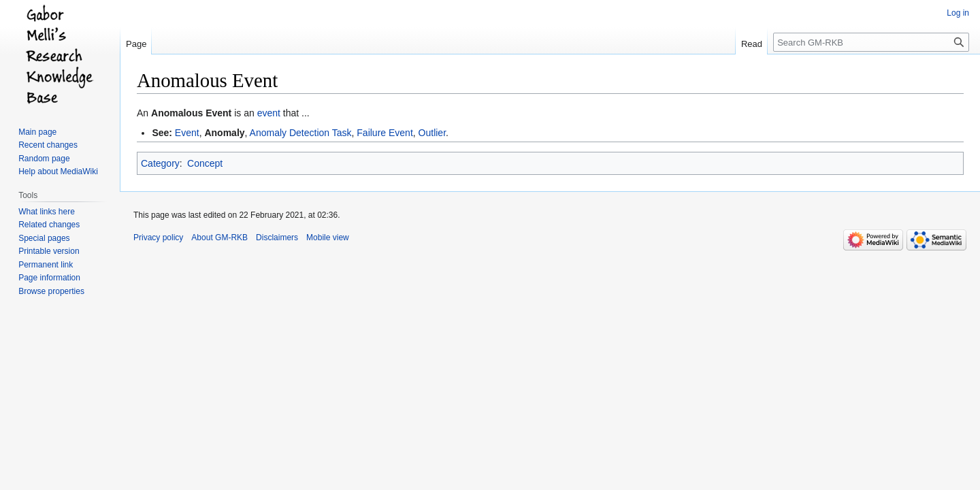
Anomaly (224, 133)
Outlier (432, 133)
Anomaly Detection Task (301, 133)
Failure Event (385, 133)
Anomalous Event (191, 113)
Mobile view (328, 238)
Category (160, 163)
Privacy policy (158, 238)
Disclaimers (277, 238)
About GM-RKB (219, 238)
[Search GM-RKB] (871, 42)
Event (187, 133)
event (269, 113)
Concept (205, 163)
